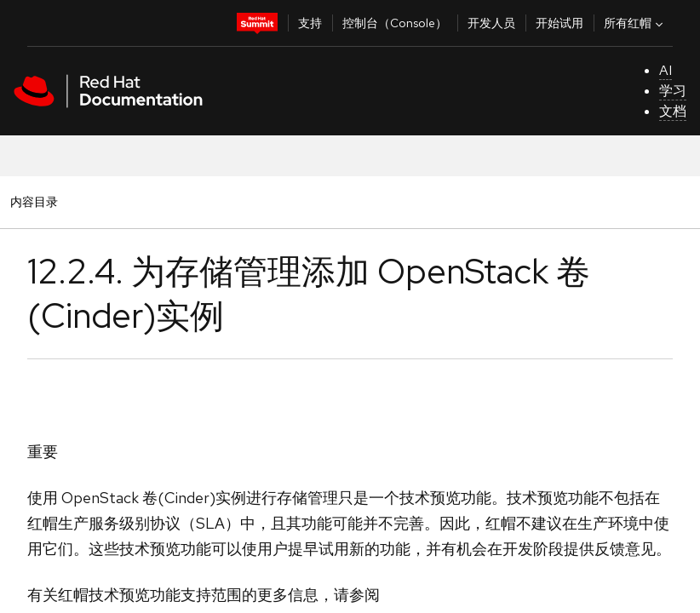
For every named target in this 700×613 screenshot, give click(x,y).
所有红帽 (635, 23)
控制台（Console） (395, 23)
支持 (310, 23)
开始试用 (559, 23)
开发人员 (491, 23)
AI (666, 70)
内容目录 (34, 201)
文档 (673, 111)
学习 (673, 91)
